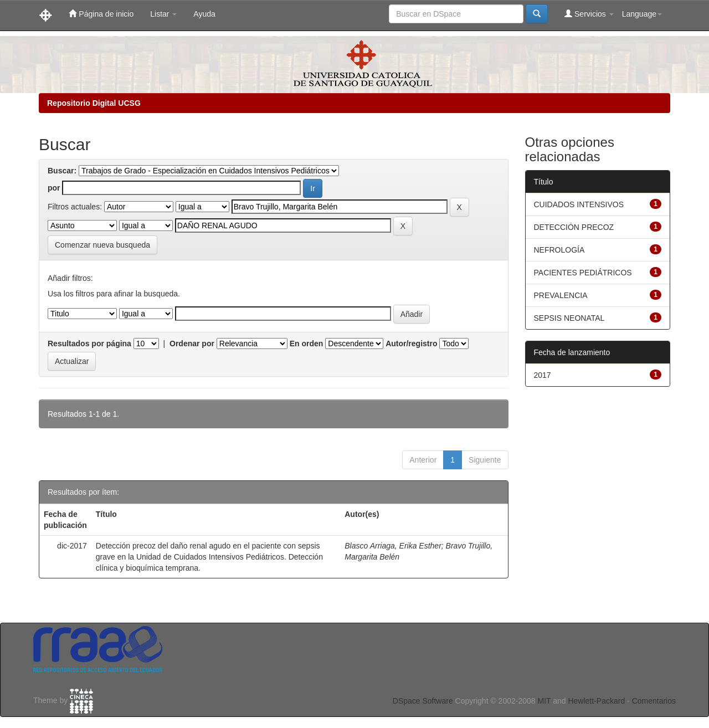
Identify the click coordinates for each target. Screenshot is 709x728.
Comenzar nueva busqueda (102, 245)
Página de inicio (101, 14)
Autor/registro (411, 344)
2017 (543, 375)
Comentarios (654, 701)
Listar (163, 14)
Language (642, 14)
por (54, 188)
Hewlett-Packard (596, 701)
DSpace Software (423, 701)
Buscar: (62, 171)
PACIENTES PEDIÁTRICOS (583, 273)
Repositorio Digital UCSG (94, 103)
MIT (544, 701)
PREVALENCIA (561, 295)
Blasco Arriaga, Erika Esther (393, 546)
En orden (307, 344)
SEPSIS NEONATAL (569, 318)
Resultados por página (89, 344)
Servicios (589, 14)
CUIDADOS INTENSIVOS (579, 204)
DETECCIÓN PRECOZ (574, 227)
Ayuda (204, 14)
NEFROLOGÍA (559, 250)
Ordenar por (192, 344)
